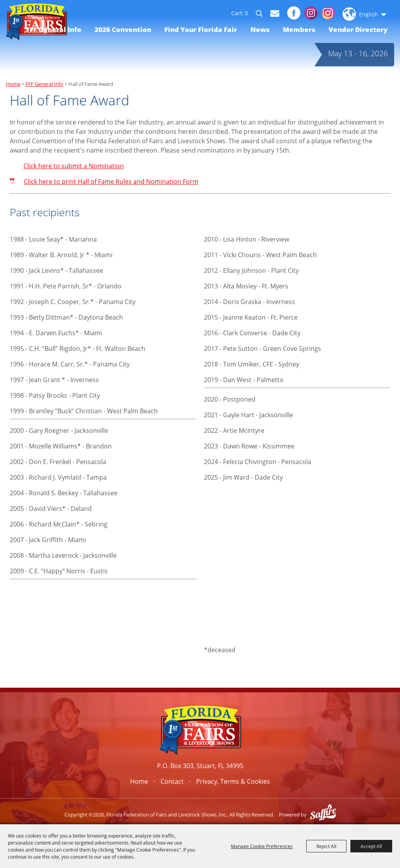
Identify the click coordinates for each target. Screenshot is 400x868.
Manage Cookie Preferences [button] (262, 846)
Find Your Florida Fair (201, 29)
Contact (172, 781)
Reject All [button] (326, 846)
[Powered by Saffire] (323, 815)
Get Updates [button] (275, 13)
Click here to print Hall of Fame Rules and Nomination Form (111, 181)
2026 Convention (123, 29)
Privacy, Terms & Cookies (233, 781)
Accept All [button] (371, 846)
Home (13, 84)
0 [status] (246, 13)
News (260, 29)
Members (299, 29)
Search (263, 15)
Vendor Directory (358, 29)
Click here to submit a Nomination (74, 166)
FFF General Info (54, 29)
